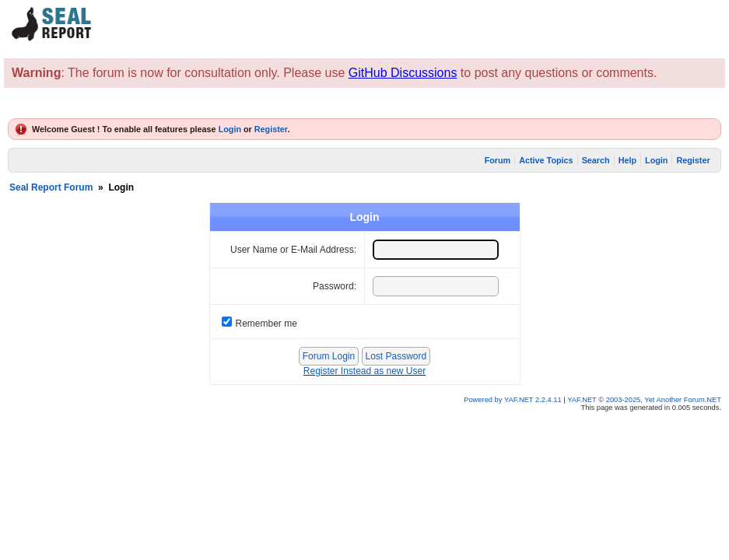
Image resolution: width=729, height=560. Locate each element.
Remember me (266, 324)
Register (271, 129)
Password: (335, 286)
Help (627, 160)
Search (596, 160)
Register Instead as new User (364, 371)
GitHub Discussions (403, 73)
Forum (498, 160)
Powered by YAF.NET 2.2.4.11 (513, 400)
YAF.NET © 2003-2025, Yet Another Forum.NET (644, 400)
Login (230, 129)
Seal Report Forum (51, 187)
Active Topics (546, 160)
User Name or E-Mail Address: (293, 250)
